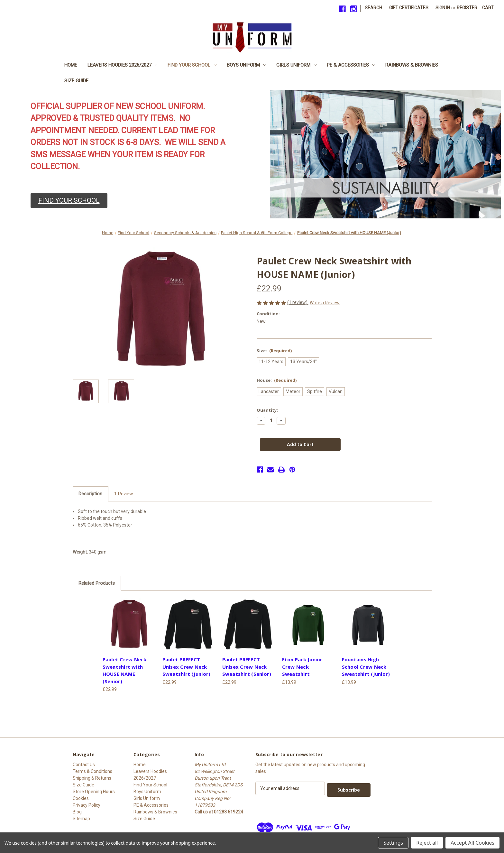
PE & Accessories (351, 65)
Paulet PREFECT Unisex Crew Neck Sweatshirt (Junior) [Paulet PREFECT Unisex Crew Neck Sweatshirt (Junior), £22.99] (187, 667)
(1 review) (298, 302)
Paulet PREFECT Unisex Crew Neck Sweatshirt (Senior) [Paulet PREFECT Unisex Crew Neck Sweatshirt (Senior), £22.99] (247, 667)
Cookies (81, 798)
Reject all (427, 843)
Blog (77, 812)
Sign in (443, 8)
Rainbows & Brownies (412, 65)
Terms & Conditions (92, 771)
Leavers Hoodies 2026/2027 (123, 65)
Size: (274, 351)
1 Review (124, 494)
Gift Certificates (409, 8)
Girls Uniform (296, 65)
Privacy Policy (87, 805)
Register (467, 8)
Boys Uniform (246, 65)
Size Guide (76, 81)
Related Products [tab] (97, 583)
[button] (69, 201)
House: (277, 380)
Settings (393, 843)
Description (90, 494)
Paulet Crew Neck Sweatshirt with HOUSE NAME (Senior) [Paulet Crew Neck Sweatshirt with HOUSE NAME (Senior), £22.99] (125, 670)
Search (373, 8)
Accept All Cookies (472, 843)
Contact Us (84, 765)
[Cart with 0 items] (488, 8)
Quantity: (267, 410)
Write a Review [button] (325, 303)
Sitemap (81, 819)
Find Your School (192, 65)
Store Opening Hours (94, 792)
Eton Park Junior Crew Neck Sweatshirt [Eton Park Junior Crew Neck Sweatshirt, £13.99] (302, 667)
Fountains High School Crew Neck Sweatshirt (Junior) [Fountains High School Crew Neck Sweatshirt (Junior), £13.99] (366, 667)
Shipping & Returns (92, 778)
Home (71, 65)
